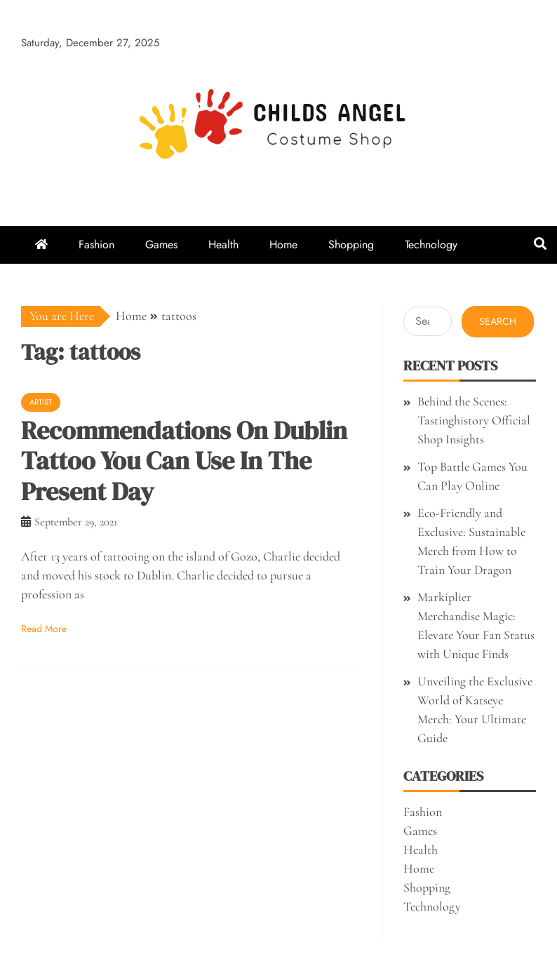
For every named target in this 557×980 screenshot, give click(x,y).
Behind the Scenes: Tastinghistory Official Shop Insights (474, 420)
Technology (431, 244)
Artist (41, 402)
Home (283, 244)
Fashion (96, 244)
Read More (44, 629)
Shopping (351, 244)
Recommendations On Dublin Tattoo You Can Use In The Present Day (184, 461)
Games (161, 244)
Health (223, 244)
